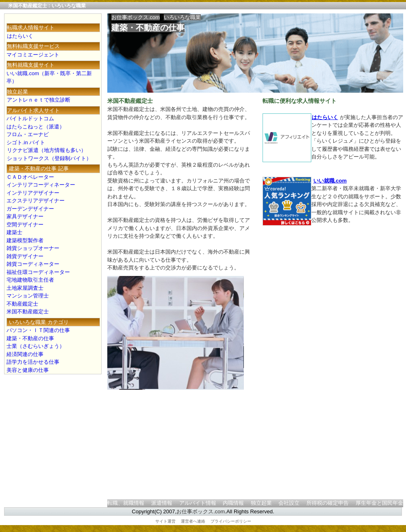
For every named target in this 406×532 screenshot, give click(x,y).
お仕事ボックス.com (136, 17)
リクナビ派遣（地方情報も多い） (46, 150)
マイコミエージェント (33, 55)
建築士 (14, 232)
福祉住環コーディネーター (38, 272)
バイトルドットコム (30, 118)
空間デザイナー (25, 225)
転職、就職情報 (126, 503)
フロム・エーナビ (28, 134)
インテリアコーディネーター (41, 185)
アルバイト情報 (198, 503)
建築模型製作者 (25, 240)
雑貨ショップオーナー (33, 248)
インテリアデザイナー (33, 193)
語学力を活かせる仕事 (33, 362)
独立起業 (261, 503)
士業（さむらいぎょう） (36, 346)
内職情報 (233, 503)
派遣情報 (162, 503)
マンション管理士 (28, 296)
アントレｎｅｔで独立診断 (38, 100)
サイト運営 (165, 521)
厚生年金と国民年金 (379, 503)
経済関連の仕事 (25, 354)
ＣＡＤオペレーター (30, 177)
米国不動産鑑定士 (28, 312)
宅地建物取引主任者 (30, 280)
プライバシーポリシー (231, 521)
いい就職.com (330, 181)
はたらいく (325, 117)
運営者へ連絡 (193, 521)
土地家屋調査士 (25, 288)
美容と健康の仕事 (28, 370)
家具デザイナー (25, 216)
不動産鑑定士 (22, 304)
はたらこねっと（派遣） (36, 127)
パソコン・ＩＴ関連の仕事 (38, 330)
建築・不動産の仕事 (148, 28)
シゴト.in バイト (26, 142)
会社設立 (289, 503)
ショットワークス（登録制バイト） (49, 158)
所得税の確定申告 (328, 503)
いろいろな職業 (182, 17)
